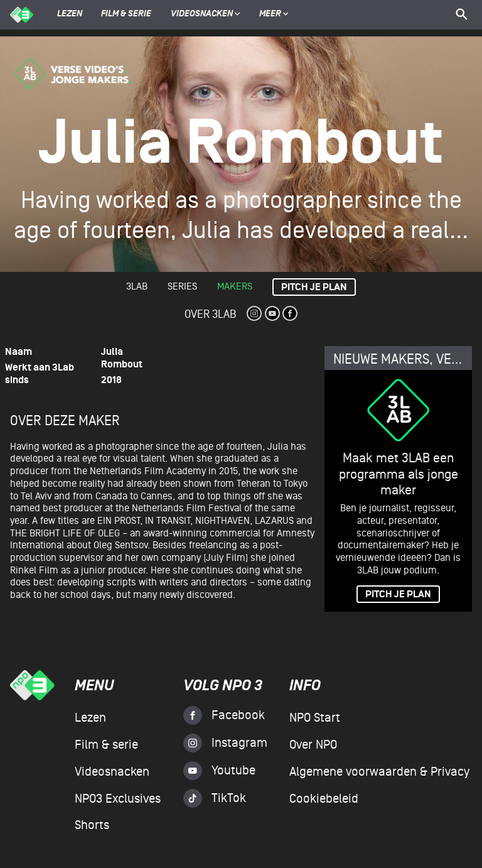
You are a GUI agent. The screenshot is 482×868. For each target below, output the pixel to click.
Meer (274, 14)
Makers (235, 286)
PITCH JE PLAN (398, 594)
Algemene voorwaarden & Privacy (379, 772)
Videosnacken (202, 14)
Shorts (92, 825)
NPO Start (315, 718)
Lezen (70, 14)
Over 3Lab (210, 314)
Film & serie (126, 14)
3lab (137, 286)
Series (182, 286)
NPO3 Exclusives (118, 799)
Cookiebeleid (324, 799)
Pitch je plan (314, 287)
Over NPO (313, 745)
